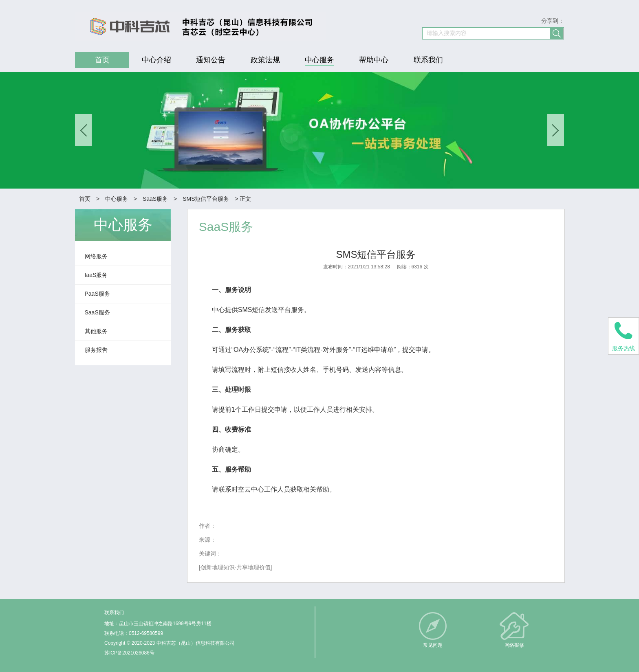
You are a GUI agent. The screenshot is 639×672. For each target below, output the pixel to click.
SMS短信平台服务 (206, 199)
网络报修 (514, 645)
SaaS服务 (155, 199)
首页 (85, 199)
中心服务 (117, 199)
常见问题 (433, 645)
